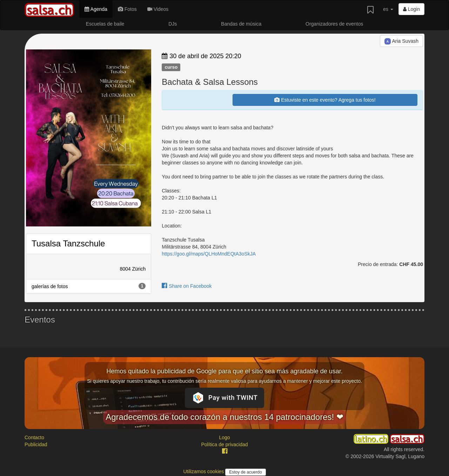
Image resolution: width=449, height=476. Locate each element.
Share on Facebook (187, 286)
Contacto (34, 437)
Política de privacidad (224, 444)
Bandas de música (241, 24)
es (388, 9)
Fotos (127, 9)
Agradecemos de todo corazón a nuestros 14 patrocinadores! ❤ (224, 417)
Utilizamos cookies (204, 471)
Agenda (96, 9)
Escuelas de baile (105, 24)
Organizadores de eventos (334, 24)
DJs (173, 24)
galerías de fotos (89, 286)
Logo (224, 437)
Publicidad (36, 444)
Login (411, 9)
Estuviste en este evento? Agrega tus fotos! (325, 100)
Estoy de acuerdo (245, 472)
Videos (158, 9)
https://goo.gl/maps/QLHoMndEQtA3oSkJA (209, 254)
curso (171, 67)
